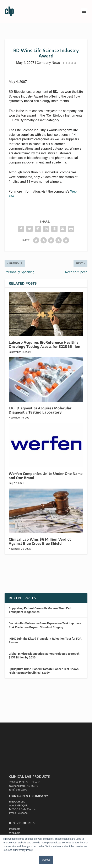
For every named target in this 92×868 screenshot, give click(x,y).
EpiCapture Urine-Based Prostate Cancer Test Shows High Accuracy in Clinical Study (44, 671)
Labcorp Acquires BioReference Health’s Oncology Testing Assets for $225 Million (44, 344)
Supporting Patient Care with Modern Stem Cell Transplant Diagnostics (40, 610)
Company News (48, 63)
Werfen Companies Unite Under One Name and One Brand (46, 476)
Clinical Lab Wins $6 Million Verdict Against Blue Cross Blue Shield (40, 541)
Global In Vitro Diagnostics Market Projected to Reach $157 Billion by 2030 (44, 656)
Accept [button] (46, 860)
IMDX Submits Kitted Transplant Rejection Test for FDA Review (45, 640)
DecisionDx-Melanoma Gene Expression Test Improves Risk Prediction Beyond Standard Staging (45, 625)
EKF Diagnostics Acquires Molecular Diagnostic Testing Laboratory (40, 410)
